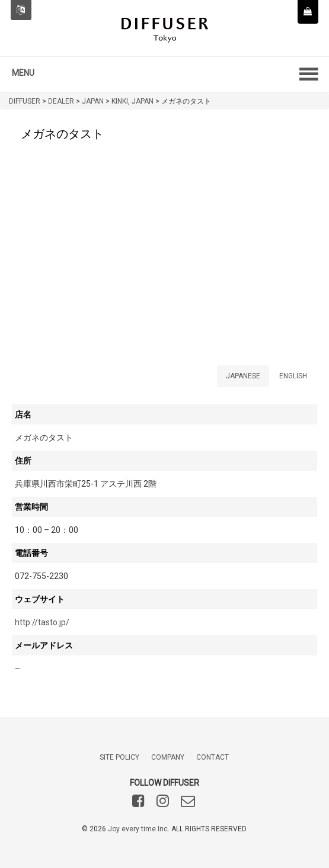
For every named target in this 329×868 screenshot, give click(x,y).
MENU (23, 73)
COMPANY (168, 757)
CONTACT (213, 757)
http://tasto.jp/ (42, 622)
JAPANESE (243, 376)
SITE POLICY (119, 757)
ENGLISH (293, 376)
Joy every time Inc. (139, 829)
